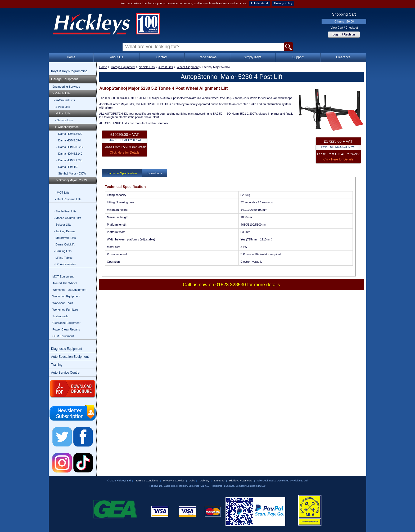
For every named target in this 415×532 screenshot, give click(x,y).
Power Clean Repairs (66, 329)
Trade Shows (207, 57)
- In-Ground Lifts (64, 100)
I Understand (260, 3)
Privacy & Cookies (174, 480)
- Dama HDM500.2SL (70, 147)
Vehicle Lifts (147, 67)
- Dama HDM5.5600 (69, 134)
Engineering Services (66, 87)
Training (57, 365)
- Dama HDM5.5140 (69, 154)
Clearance (343, 57)
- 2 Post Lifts (62, 107)
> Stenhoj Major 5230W (72, 180)
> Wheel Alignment (67, 127)
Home (71, 57)
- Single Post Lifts (65, 211)
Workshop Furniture (65, 310)
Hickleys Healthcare (241, 480)
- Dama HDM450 (67, 167)
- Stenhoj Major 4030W (71, 173)
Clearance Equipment (66, 323)
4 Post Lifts (166, 67)
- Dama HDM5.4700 (69, 160)
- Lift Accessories (65, 264)
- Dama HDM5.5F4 (69, 140)
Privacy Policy (283, 3)
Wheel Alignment (188, 67)
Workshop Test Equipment (69, 290)
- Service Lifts (64, 120)
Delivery (205, 480)
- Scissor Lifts (62, 225)
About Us (116, 57)
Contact (162, 57)
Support (298, 57)
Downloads (155, 173)
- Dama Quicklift (64, 244)
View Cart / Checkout (344, 28)
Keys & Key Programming (69, 71)
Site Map (219, 480)
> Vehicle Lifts (61, 93)
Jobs (192, 480)
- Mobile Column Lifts (67, 218)
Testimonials (60, 316)
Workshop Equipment (66, 296)
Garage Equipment (64, 79)
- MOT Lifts (62, 193)
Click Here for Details (125, 153)
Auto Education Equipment (70, 357)
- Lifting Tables (63, 258)
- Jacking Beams (64, 231)
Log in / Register (344, 34)
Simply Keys (252, 57)
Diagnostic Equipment (67, 349)
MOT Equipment (63, 276)
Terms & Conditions (147, 480)
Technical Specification (122, 173)
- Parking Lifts (63, 251)
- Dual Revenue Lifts (68, 199)
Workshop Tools (63, 303)
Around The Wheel (65, 283)
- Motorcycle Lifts (65, 238)
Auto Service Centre (65, 373)
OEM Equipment (63, 336)
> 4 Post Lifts (62, 113)
